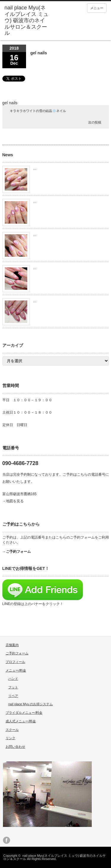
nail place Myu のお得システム (30, 704)
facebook (7, 840)
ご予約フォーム (17, 653)
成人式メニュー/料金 (21, 721)
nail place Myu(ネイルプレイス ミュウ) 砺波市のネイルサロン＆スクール (54, 857)
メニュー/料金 (16, 670)
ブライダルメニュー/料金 (24, 713)
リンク (11, 738)
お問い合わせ (15, 747)
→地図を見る (13, 501)
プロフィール (15, 662)
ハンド (13, 679)
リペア (13, 696)
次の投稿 (95, 122)
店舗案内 (12, 645)
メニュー (97, 8)
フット (13, 687)
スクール (12, 730)
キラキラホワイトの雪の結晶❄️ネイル (38, 111)
